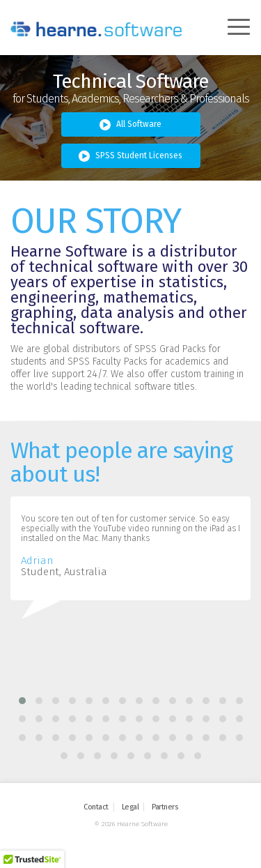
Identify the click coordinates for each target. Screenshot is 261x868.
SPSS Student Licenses (130, 156)
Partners (165, 807)
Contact (96, 807)
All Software (130, 125)
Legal (130, 807)
